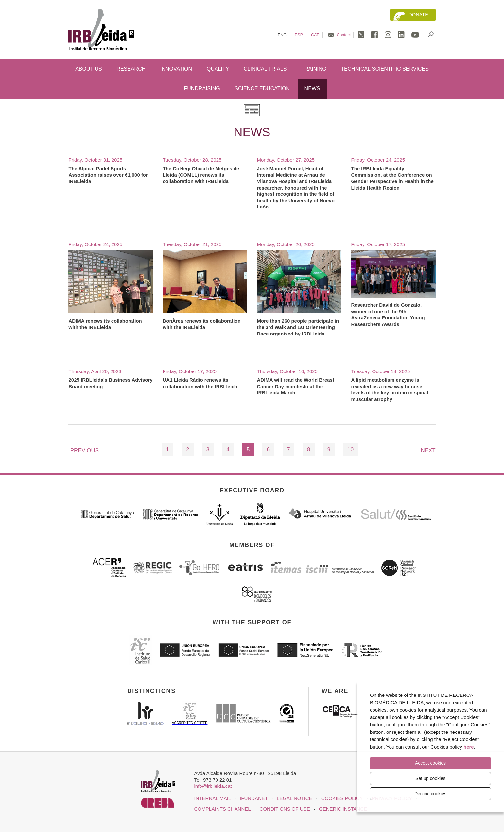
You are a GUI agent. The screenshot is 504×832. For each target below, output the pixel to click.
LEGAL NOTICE (295, 798)
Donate (418, 15)
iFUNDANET (254, 798)
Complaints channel (222, 809)
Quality (218, 69)
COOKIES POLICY (342, 798)
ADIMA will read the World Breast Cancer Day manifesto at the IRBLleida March (295, 386)
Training (314, 69)
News (312, 89)
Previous (85, 451)
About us (89, 69)
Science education (262, 89)
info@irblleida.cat (213, 786)
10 (350, 450)
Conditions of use (285, 809)
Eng (282, 35)
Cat (315, 35)
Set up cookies (430, 778)
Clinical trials (265, 69)
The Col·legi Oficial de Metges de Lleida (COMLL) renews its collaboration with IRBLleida (201, 175)
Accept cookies (430, 764)
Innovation (176, 69)
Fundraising (202, 89)
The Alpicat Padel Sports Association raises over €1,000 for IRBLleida (108, 175)
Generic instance (343, 809)
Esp (299, 35)
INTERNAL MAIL (212, 798)
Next (428, 451)
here (469, 747)
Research (131, 69)
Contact (344, 35)
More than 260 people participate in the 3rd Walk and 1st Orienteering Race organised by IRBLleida (298, 327)
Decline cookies (430, 794)
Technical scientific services (385, 69)
